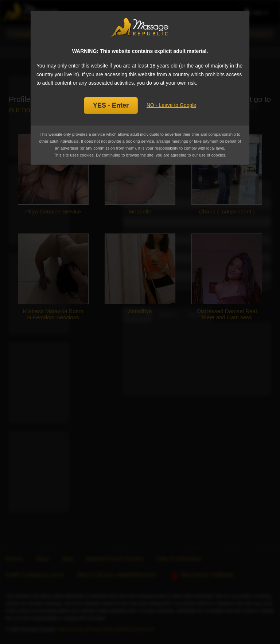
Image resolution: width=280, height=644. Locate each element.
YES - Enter (111, 105)
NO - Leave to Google (171, 105)
